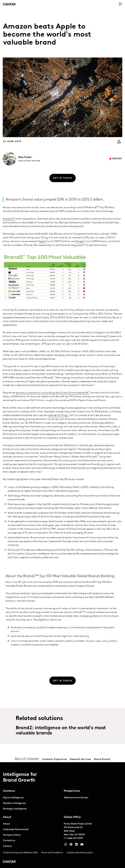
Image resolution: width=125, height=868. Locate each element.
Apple (42, 241)
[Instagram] (66, 845)
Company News (12, 835)
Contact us (9, 841)
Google (80, 241)
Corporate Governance (16, 829)
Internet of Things (58, 415)
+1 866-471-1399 (74, 838)
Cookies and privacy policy (80, 853)
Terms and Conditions (52, 853)
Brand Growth (102, 759)
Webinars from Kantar (76, 798)
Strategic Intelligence (15, 809)
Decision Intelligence (14, 803)
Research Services (80, 759)
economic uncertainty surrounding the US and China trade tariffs (52, 393)
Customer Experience (55, 759)
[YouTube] (76, 845)
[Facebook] (71, 845)
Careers (7, 846)
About (6, 824)
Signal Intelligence (13, 798)
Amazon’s (8, 219)
